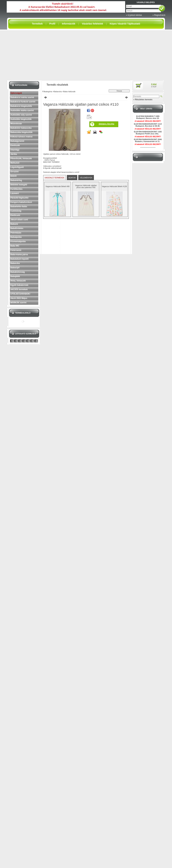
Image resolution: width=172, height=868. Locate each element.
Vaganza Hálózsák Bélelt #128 (114, 186)
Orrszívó (15, 172)
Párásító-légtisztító (19, 198)
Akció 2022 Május (19, 298)
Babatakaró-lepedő (19, 259)
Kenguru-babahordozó (21, 202)
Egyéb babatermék (19, 285)
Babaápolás (16, 237)
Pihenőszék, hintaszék (21, 159)
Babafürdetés (17, 228)
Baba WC (15, 246)
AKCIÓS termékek (19, 290)
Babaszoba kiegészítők (21, 132)
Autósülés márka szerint (22, 110)
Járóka (14, 154)
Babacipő (15, 268)
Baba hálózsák (69, 92)
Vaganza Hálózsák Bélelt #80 (58, 186)
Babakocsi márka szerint (22, 97)
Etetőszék (15, 145)
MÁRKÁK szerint (18, 303)
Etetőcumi (15, 215)
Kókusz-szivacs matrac (21, 137)
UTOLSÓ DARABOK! (20, 294)
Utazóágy (15, 150)
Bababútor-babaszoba (21, 128)
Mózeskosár (16, 124)
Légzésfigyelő (17, 167)
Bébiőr (14, 176)
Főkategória (47, 92)
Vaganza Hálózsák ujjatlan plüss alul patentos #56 (86, 186)
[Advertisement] (86, 55)
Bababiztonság (18, 272)
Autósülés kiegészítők (21, 119)
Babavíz (14, 224)
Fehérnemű (16, 250)
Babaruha (15, 263)
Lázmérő (15, 193)
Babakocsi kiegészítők (21, 106)
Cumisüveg (16, 211)
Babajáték (15, 276)
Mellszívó (15, 163)
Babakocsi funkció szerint (23, 102)
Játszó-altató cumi (19, 220)
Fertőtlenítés (16, 189)
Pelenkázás (16, 233)
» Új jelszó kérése (134, 15)
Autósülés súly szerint (21, 115)
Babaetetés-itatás (19, 207)
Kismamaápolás (18, 241)
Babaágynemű (17, 141)
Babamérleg (16, 180)
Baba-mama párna (19, 255)
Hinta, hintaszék (18, 281)
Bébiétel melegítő (19, 185)
